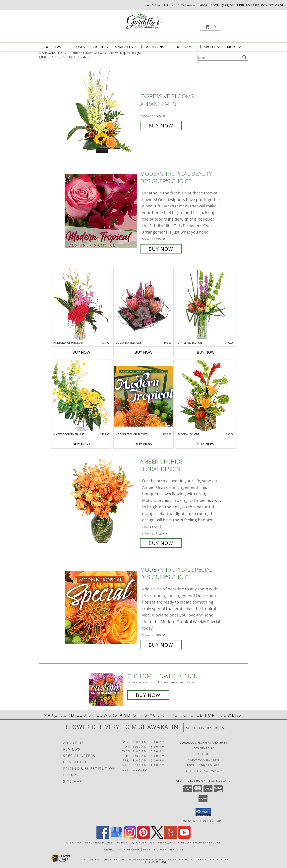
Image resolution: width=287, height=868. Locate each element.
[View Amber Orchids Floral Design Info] (101, 502)
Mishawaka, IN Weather (122, 849)
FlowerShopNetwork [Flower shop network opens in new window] (146, 859)
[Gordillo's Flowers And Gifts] (143, 21)
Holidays (186, 47)
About (212, 47)
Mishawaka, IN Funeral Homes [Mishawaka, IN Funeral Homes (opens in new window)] (89, 842)
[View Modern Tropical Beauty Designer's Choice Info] (101, 211)
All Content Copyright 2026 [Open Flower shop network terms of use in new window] (104, 859)
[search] (245, 57)
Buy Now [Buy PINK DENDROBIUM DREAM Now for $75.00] (81, 352)
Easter (61, 47)
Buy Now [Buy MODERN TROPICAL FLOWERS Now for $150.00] (143, 444)
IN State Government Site (163, 849)
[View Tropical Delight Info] (206, 396)
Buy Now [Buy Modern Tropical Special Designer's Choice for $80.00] (161, 645)
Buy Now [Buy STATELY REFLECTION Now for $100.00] (206, 352)
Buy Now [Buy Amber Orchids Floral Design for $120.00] (161, 543)
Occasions (157, 47)
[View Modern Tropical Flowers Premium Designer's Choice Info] (143, 396)
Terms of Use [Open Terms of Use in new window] (156, 862)
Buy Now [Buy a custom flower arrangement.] (148, 695)
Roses (80, 47)
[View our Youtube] (184, 837)
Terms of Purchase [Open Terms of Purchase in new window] (212, 859)
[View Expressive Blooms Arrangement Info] (101, 111)
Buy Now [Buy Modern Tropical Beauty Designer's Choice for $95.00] (161, 249)
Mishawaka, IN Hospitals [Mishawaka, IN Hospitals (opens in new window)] (135, 842)
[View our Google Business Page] (116, 837)
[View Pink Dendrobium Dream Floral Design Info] (81, 304)
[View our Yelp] (171, 837)
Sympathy (127, 47)
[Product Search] (219, 58)
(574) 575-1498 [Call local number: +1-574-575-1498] (233, 5)
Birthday (100, 47)
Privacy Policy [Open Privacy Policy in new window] (180, 859)
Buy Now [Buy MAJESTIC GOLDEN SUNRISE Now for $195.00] (81, 444)
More (234, 47)
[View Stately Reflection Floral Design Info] (206, 304)
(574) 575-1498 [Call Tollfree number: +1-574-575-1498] (211, 771)
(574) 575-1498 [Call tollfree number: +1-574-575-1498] (272, 5)
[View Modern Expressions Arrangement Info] (143, 305)
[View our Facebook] (103, 837)
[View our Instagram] (130, 837)
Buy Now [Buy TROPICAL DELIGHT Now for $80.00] (206, 444)
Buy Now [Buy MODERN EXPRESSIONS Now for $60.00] (143, 352)
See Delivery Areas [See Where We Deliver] (205, 728)
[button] (210, 27)
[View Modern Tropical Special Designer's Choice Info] (101, 607)
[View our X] (157, 837)
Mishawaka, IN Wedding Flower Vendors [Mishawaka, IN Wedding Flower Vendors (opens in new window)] (189, 842)
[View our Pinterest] (143, 837)
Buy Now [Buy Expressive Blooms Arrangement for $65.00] (161, 126)
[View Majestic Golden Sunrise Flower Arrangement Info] (81, 396)
